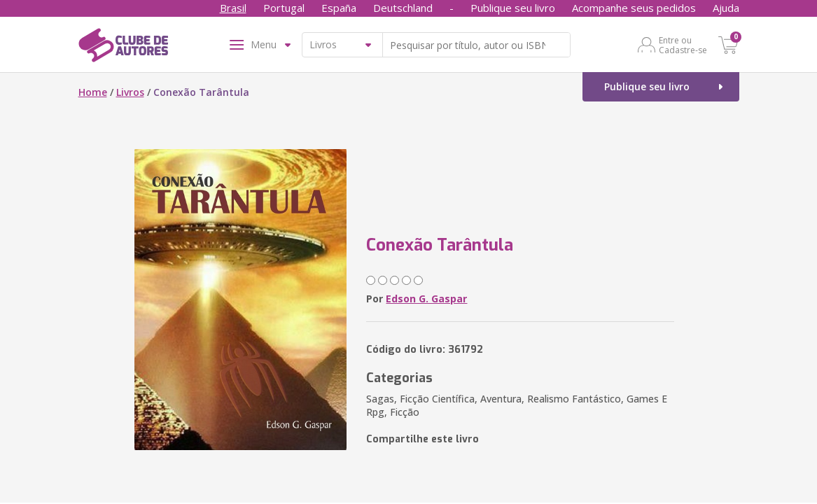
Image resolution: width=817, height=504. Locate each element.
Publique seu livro (513, 8)
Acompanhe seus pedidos (634, 8)
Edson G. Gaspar (426, 299)
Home (93, 92)
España (339, 8)
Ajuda (726, 8)
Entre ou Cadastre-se (683, 45)
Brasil (233, 8)
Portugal (284, 8)
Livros (130, 92)
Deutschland (403, 8)
